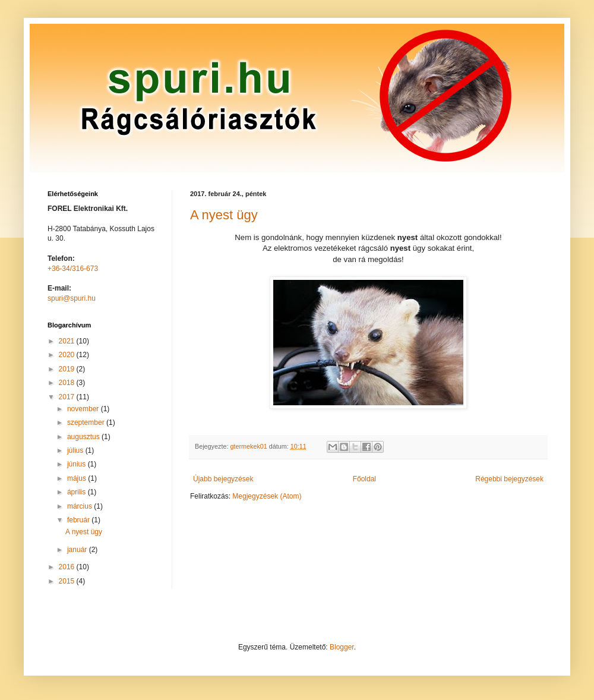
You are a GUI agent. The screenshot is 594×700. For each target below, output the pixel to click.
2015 (68, 581)
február (79, 520)
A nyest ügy (224, 215)
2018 (68, 383)
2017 (68, 397)
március (80, 506)
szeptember (87, 422)
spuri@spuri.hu (72, 298)
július (76, 450)
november (84, 409)
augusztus (84, 437)
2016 (68, 567)
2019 (68, 369)
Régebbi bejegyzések (509, 479)
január (78, 550)
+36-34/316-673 (73, 269)
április (78, 492)
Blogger (342, 647)
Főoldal (364, 479)
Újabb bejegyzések (223, 479)
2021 (68, 341)
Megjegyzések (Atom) (267, 496)
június (78, 464)
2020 (68, 355)
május (78, 478)
